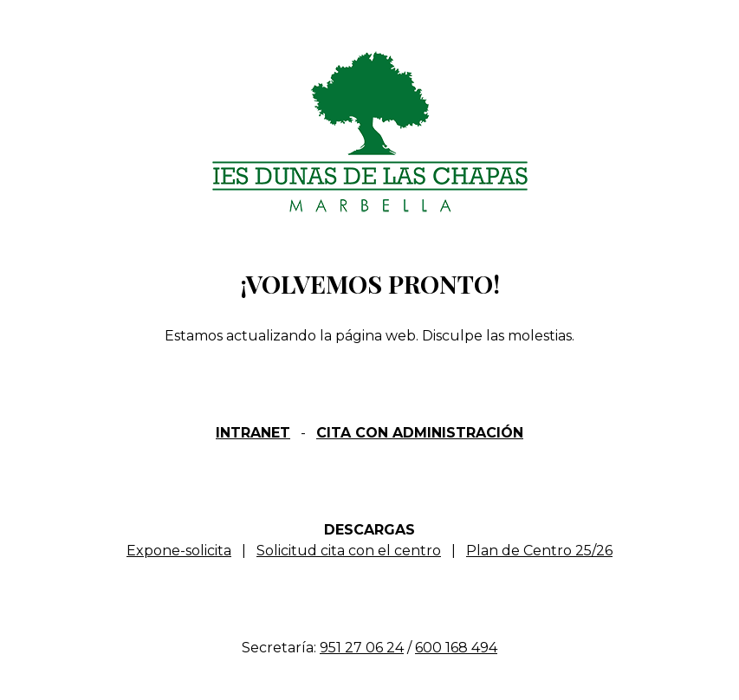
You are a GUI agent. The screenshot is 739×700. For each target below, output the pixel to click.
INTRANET (253, 433)
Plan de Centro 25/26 (539, 551)
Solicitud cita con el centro (349, 551)
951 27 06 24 (362, 648)
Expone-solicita (179, 551)
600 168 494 (456, 648)
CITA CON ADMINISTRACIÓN (420, 433)
